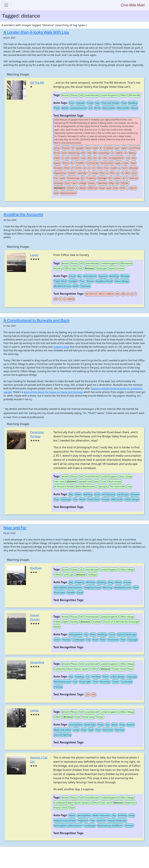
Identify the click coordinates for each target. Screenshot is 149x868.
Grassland (113, 640)
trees (78, 717)
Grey (111, 582)
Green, (92, 183)
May (111, 183)
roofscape (68, 575)
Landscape (123, 494)
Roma (66, 163)
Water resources (101, 815)
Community (93, 163)
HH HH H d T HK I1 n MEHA (99, 294)
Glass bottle (109, 108)
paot (134, 173)
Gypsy (57, 163)
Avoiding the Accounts (23, 215)
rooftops (92, 575)
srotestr (75, 158)
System (72, 173)
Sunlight (73, 281)
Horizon (135, 494)
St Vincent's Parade (64, 486)
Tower (116, 682)
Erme (57, 153)
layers (112, 268)
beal (133, 163)
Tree (124, 103)
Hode (95, 173)
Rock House (115, 481)
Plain (103, 640)
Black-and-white (62, 730)
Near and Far (15, 528)
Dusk (97, 494)
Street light (85, 682)
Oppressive (60, 173)
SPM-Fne (93, 188)
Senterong (74, 153)
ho (95, 158)
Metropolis (117, 499)
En (110, 178)
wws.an (134, 178)
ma (56, 178)
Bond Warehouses (86, 486)
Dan (102, 173)
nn (94, 168)
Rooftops (36, 568)
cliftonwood (126, 263)
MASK (83, 188)
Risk (67, 168)
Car (88, 677)
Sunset (105, 499)
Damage (102, 178)
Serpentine (37, 662)
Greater (58, 168)
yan (117, 148)
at (100, 158)
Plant (57, 108)
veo (84, 158)
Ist (117, 183)
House (127, 582)
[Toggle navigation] (6, 5)
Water (78, 494)
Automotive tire (79, 108)
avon (97, 481)
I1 (61, 299)
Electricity (105, 682)
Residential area (62, 286)
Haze (95, 640)
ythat (57, 148)
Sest (100, 168)
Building (133, 103)
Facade (71, 592)
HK (56, 299)
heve (88, 148)
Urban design (122, 281)
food (102, 188)
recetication (107, 163)
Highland (83, 820)
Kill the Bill (134, 95)
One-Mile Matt (133, 5)
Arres (78, 168)
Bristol (65, 95)
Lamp (76, 730)
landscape (102, 268)
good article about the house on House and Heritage (53, 392)
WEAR (70, 188)
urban (121, 268)
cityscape (102, 486)
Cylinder (81, 103)
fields (57, 627)
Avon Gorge (126, 476)
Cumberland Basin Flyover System (72, 669)
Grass (57, 640)
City (129, 486)
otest (57, 158)
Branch (131, 725)
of (73, 148)
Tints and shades (110, 103)
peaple (80, 148)
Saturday (102, 183)
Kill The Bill (37, 83)
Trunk (90, 103)
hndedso (108, 148)
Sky (79, 276)
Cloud (72, 276)
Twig (122, 725)
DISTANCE (60, 188)
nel (67, 158)
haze (131, 669)
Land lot (101, 820)
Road (82, 499)
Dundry (58, 268)
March (133, 188)
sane (62, 178)
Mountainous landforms (110, 825)
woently (82, 173)
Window (125, 276)
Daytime (103, 276)
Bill (95, 153)
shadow (96, 622)
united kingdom (109, 95)
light (66, 622)
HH (117, 294)
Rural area (59, 592)
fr (101, 148)
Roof (76, 286)
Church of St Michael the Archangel (121, 622)
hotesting (104, 153)
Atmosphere (90, 276)
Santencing (73, 178)
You (106, 168)
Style (91, 730)
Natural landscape (127, 634)
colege (83, 183)
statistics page (61, 347)
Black (114, 725)
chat (115, 188)
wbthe (119, 153)
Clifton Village (127, 570)
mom (68, 183)
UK (81, 95)
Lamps (34, 710)
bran (125, 168)
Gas (97, 103)
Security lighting (63, 735)
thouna (66, 148)
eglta (124, 148)
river (104, 481)
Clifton (123, 95)
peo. (127, 163)
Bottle (65, 108)
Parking (58, 687)
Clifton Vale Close (73, 268)
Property (91, 178)
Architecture (109, 494)
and (109, 188)
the (89, 158)
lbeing (132, 153)
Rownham (130, 803)
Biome (90, 281)
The (89, 153)
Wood (134, 108)
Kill (83, 153)
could (113, 168)
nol (128, 158)
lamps (100, 717)
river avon (59, 481)
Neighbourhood (104, 281)
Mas (128, 173)
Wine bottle (123, 108)
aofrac (117, 178)
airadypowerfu (116, 158)
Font (71, 103)
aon (75, 183)
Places (74, 95)
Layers (34, 255)
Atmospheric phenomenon (68, 587)
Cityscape (85, 286)
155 (87, 695)
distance (89, 268)
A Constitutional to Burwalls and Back (36, 321)
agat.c (119, 163)
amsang (58, 183)
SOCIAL (125, 183)
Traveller (80, 163)
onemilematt (92, 95)
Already (133, 168)
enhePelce (134, 148)
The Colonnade (117, 486)
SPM (122, 188)
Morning (108, 587)
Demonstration (68, 193)
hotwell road (85, 481)
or (112, 153)
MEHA (71, 299)
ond (64, 153)
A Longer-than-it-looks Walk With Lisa (36, 32)
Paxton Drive (119, 669)
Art (90, 108)
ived (95, 148)
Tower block (60, 281)
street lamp (89, 717)
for (83, 178)
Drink (97, 108)
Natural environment (65, 820)
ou (118, 173)
